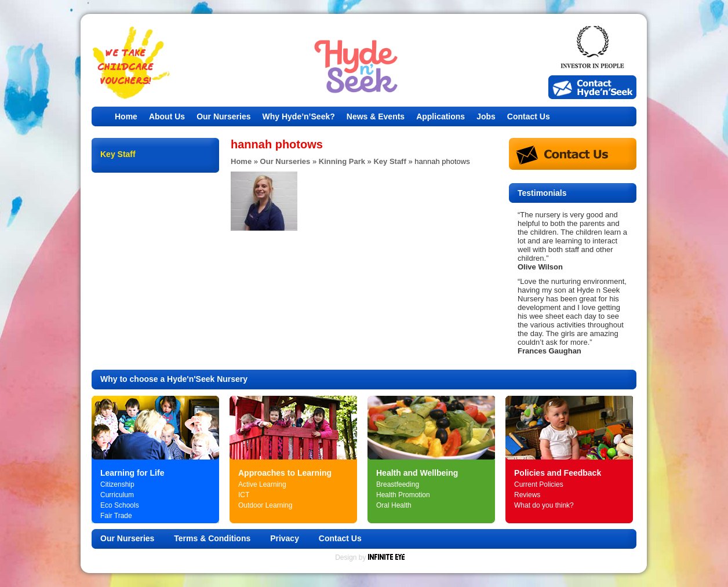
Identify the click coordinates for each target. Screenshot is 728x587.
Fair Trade (116, 516)
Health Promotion (403, 495)
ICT (244, 495)
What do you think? (544, 505)
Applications (441, 116)
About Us (167, 116)
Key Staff (390, 161)
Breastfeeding (398, 484)
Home (126, 116)
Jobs (486, 116)
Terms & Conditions (212, 538)
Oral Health (394, 505)
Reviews (527, 495)
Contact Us (529, 116)
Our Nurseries (223, 116)
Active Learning (262, 484)
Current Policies (539, 484)
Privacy (285, 538)
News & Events (376, 116)
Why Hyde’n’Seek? (299, 116)
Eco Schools (120, 505)
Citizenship (117, 484)
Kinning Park (342, 161)
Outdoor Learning (265, 505)
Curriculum (117, 495)
